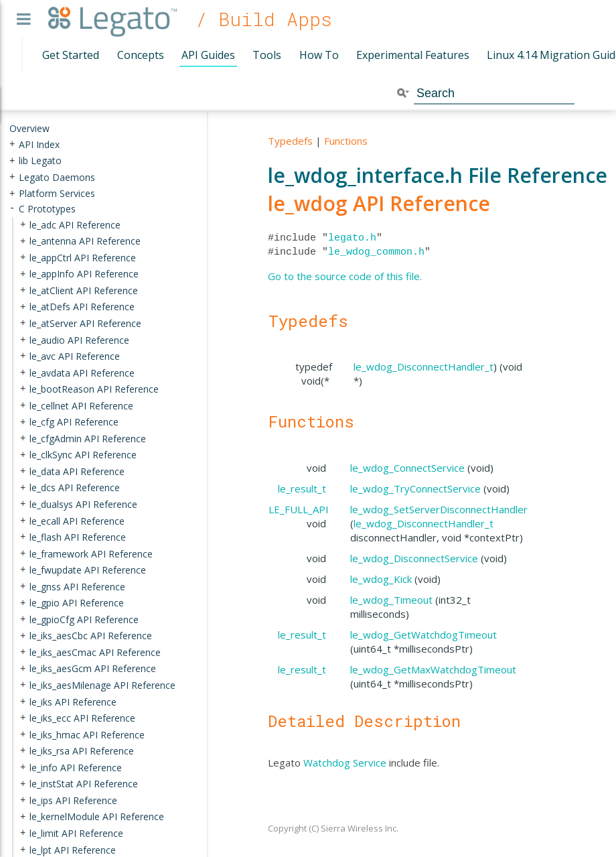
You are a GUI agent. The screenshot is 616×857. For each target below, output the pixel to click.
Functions (346, 141)
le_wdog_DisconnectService (414, 558)
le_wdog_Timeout (391, 600)
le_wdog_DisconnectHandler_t (423, 367)
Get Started (71, 55)
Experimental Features (413, 55)
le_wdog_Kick (381, 579)
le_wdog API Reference (379, 203)
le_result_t (302, 488)
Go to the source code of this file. (345, 276)
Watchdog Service (345, 763)
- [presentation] (12, 209)
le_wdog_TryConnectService (415, 488)
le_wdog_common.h (376, 252)
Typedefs (290, 141)
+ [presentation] (12, 144)
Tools (267, 55)
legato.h (352, 238)
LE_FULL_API (299, 509)
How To (319, 55)
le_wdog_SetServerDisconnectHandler (439, 509)
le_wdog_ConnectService (407, 468)
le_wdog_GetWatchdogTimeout (423, 635)
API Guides (208, 55)
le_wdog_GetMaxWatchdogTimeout (433, 669)
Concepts (141, 55)
